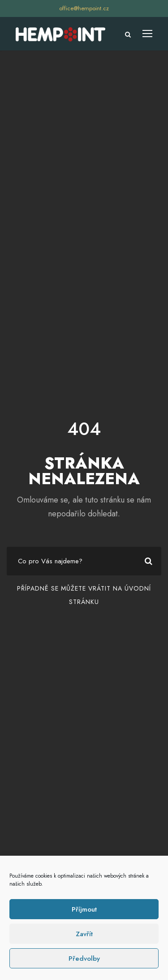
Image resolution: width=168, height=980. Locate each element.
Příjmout (84, 909)
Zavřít (84, 934)
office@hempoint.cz (84, 8)
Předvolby (84, 959)
